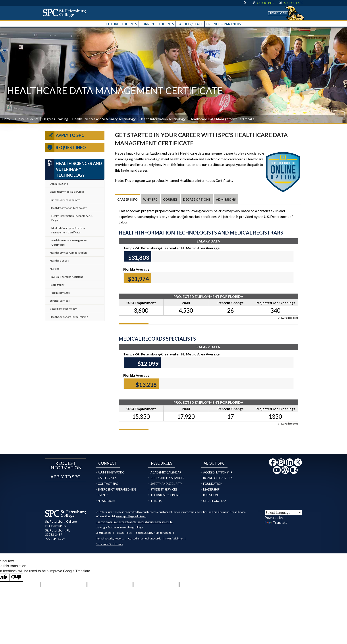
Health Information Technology (163, 119)
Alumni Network (111, 472)
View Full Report (288, 317)
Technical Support (165, 495)
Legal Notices (104, 533)
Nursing (55, 269)
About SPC (214, 463)
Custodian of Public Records (145, 538)
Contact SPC (108, 484)
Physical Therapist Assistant (66, 277)
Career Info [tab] (127, 199)
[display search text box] (245, 3)
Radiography (57, 285)
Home (7, 119)
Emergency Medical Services (67, 192)
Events (103, 495)
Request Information (66, 465)
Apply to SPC (65, 135)
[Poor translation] (16, 578)
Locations (211, 495)
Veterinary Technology (63, 309)
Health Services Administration (68, 253)
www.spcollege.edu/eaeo (131, 516)
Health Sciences (59, 261)
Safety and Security (166, 484)
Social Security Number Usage (154, 533)
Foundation (213, 484)
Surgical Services (60, 301)
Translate (276, 522)
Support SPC (291, 3)
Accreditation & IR (218, 472)
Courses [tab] (170, 199)
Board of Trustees (218, 478)
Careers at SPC (109, 478)
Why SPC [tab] (150, 199)
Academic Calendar (166, 472)
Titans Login (278, 13)
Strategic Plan (215, 501)
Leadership (211, 489)
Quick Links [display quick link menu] (263, 3)
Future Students (27, 119)
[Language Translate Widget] (283, 512)
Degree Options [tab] (197, 199)
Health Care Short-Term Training (69, 317)
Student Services (164, 489)
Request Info (66, 147)
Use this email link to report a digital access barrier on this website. (134, 522)
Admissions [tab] (226, 199)
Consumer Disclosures (109, 544)
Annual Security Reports (110, 538)
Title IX (156, 501)
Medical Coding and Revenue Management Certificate (68, 230)
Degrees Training (55, 119)
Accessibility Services (167, 478)
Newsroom (106, 501)
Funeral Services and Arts (65, 200)
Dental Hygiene (59, 184)
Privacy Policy (124, 533)
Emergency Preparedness (117, 489)
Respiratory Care (60, 293)
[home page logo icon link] (66, 13)
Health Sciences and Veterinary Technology (104, 119)
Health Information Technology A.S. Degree (72, 218)
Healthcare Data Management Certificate (69, 242)
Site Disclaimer (174, 538)
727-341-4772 (55, 539)
